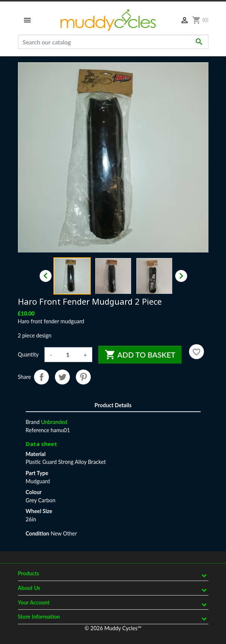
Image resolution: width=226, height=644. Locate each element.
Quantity (28, 354)
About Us (29, 588)
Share (41, 377)
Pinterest (83, 377)
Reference (38, 430)
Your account (34, 602)
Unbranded (54, 422)
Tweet (62, 377)
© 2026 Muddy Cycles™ (113, 628)
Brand (33, 422)
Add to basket (140, 355)
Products (29, 573)
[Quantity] (68, 355)
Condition (38, 533)
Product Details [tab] (113, 405)
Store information (39, 617)
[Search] (113, 42)
